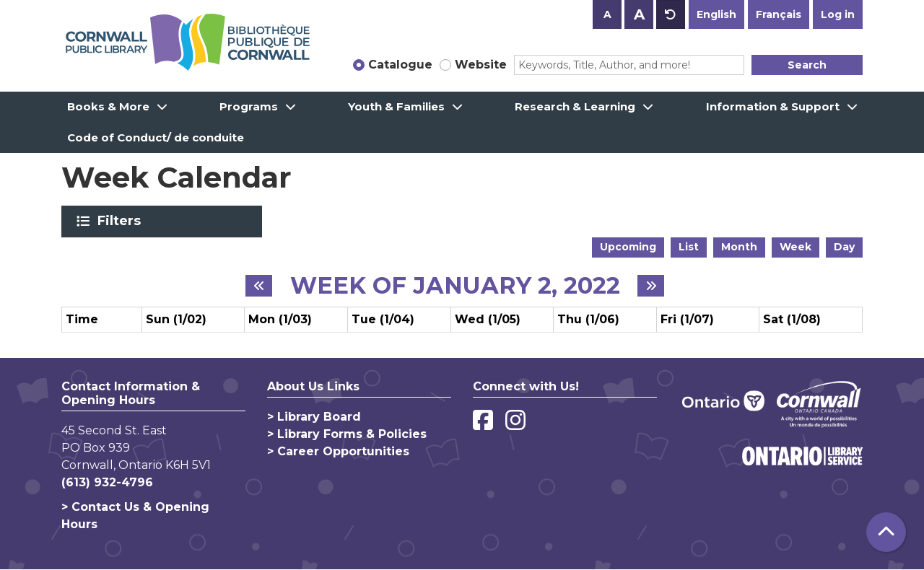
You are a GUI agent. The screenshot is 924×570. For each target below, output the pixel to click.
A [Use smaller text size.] (607, 14)
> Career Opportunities (338, 451)
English (716, 14)
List (689, 247)
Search (807, 65)
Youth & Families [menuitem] (396, 106)
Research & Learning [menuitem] (575, 106)
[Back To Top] (886, 532)
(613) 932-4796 (107, 482)
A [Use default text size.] (671, 14)
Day (844, 247)
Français (779, 14)
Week (796, 247)
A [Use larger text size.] (639, 14)
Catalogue (400, 65)
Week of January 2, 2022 (455, 286)
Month (739, 247)
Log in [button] (838, 14)
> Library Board (314, 417)
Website (481, 65)
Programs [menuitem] (249, 106)
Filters (122, 221)
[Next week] (651, 286)
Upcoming (628, 247)
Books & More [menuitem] (108, 106)
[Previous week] (259, 286)
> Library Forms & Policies (347, 434)
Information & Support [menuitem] (773, 106)
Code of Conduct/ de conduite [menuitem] (156, 137)
